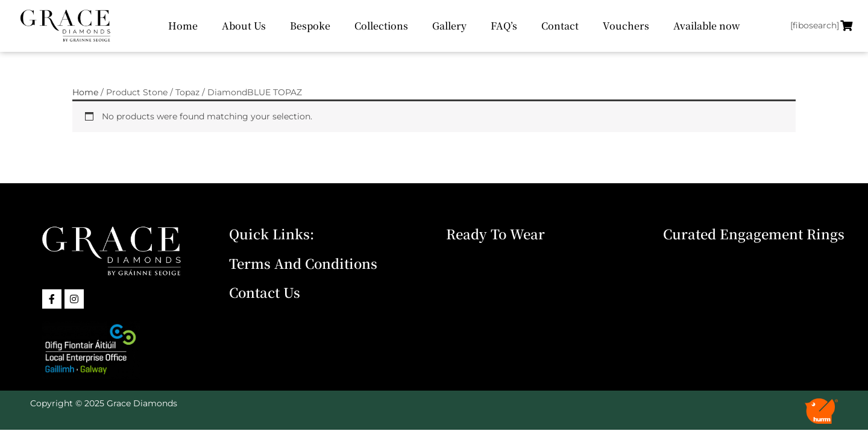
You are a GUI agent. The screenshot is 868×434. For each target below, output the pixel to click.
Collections (381, 26)
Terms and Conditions (303, 263)
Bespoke (310, 26)
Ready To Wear (495, 234)
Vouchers (626, 26)
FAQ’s (504, 26)
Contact (560, 26)
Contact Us (265, 292)
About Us (244, 26)
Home (183, 26)
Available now (707, 26)
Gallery (449, 26)
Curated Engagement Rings (754, 234)
